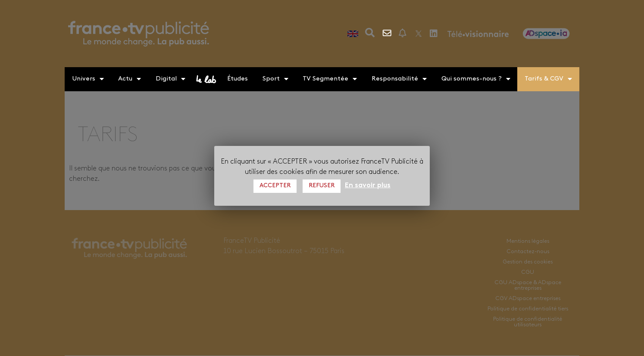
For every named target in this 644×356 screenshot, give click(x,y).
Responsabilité (399, 79)
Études (238, 79)
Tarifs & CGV (548, 79)
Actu (130, 79)
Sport (275, 79)
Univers (88, 79)
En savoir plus (368, 186)
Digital (170, 79)
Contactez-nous (388, 33)
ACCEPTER (275, 186)
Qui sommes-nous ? (476, 79)
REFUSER (322, 186)
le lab (206, 79)
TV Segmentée (330, 79)
